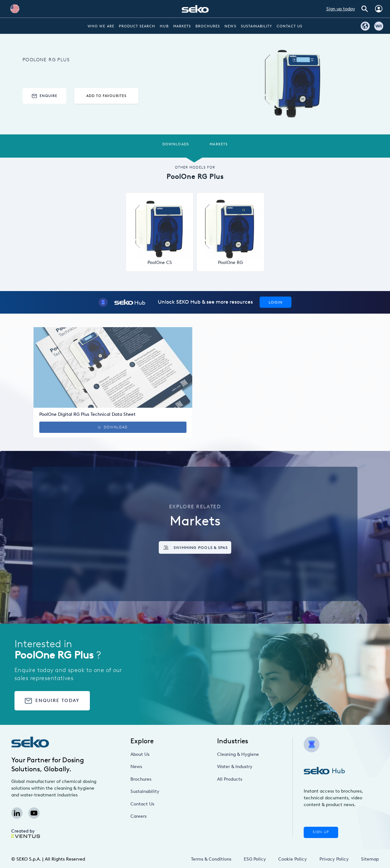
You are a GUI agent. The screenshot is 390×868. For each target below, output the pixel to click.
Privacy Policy (334, 859)
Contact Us (290, 26)
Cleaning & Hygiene (238, 754)
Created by (26, 833)
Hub (164, 26)
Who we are (101, 26)
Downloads (176, 144)
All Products (230, 779)
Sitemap (370, 859)
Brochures (208, 26)
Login (276, 302)
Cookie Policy (293, 859)
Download (113, 427)
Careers (138, 816)
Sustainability (257, 26)
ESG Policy (255, 859)
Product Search (137, 26)
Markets (182, 26)
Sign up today (341, 9)
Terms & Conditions (211, 859)
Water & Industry (235, 767)
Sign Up (321, 832)
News (230, 26)
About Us (140, 754)
